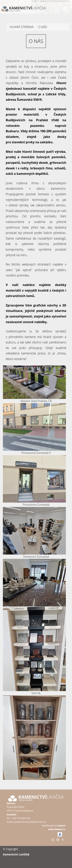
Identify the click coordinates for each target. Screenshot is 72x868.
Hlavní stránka (22, 27)
